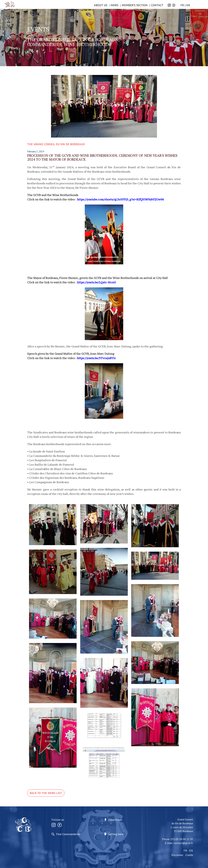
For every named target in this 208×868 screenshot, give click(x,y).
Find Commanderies (68, 834)
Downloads (115, 820)
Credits (189, 855)
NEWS (115, 5)
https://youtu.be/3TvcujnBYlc (96, 358)
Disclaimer (177, 855)
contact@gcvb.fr (183, 843)
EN (188, 5)
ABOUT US (101, 5)
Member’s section (135, 5)
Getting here (116, 834)
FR (182, 5)
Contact (157, 5)
